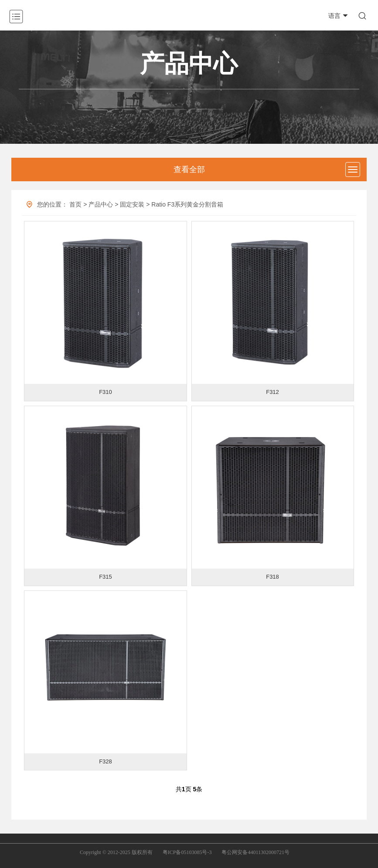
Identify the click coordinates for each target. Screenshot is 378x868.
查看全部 (189, 170)
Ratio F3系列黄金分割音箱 (187, 204)
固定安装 (132, 204)
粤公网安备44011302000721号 (255, 852)
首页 (75, 204)
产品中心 (101, 204)
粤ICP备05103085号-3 (187, 852)
